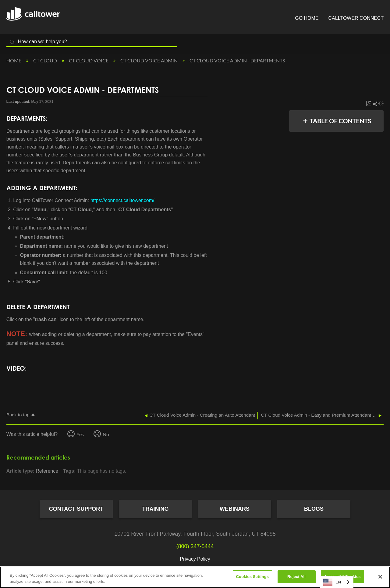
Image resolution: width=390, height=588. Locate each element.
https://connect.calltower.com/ (123, 200)
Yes (80, 434)
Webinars (235, 509)
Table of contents (340, 121)
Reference (47, 471)
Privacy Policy (195, 559)
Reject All (296, 577)
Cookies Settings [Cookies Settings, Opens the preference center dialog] (253, 577)
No (106, 434)
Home (14, 60)
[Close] (380, 577)
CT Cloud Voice (89, 60)
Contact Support (76, 509)
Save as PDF (369, 104)
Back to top (18, 415)
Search (12, 42)
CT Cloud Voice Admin (149, 60)
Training (156, 509)
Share (375, 104)
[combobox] (337, 582)
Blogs (314, 509)
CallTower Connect (356, 18)
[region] (195, 577)
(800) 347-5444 (195, 546)
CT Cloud (46, 60)
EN (332, 582)
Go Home (307, 18)
